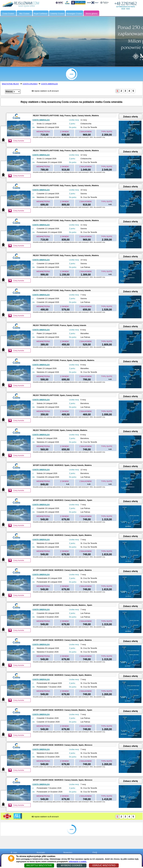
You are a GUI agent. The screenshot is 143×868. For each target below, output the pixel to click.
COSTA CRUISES (30, 84)
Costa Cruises (8, 14)
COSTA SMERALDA (49, 84)
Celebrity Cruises (57, 14)
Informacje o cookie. (78, 862)
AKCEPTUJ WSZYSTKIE (39, 865)
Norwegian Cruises (74, 14)
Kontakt (41, 852)
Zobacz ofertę (131, 117)
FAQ (95, 852)
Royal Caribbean (41, 14)
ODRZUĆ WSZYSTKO (104, 865)
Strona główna (92, 14)
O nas (14, 852)
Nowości (68, 852)
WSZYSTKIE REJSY (11, 84)
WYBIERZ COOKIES (71, 865)
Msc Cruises (24, 14)
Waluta (9, 91)
